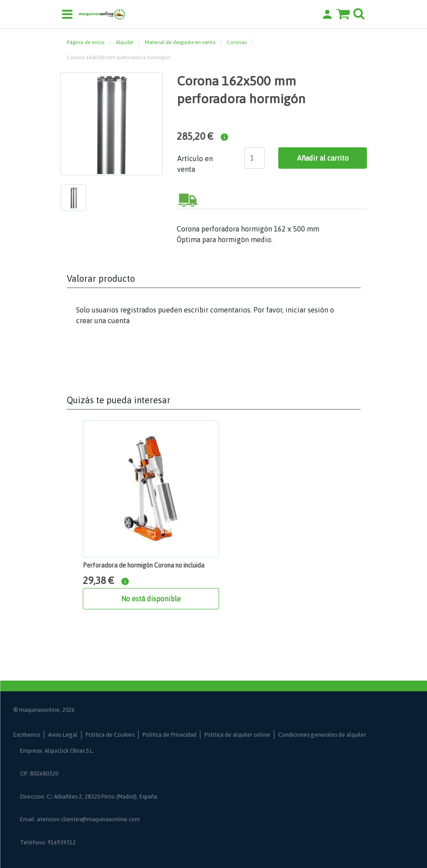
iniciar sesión (307, 310)
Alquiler (125, 42)
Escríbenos (27, 735)
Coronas (237, 42)
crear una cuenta (103, 320)
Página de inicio (86, 42)
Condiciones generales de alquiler (322, 735)
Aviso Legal (63, 735)
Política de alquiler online (237, 735)
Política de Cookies (110, 735)
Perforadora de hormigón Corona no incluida (144, 565)
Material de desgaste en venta (180, 42)
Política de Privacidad (169, 735)
